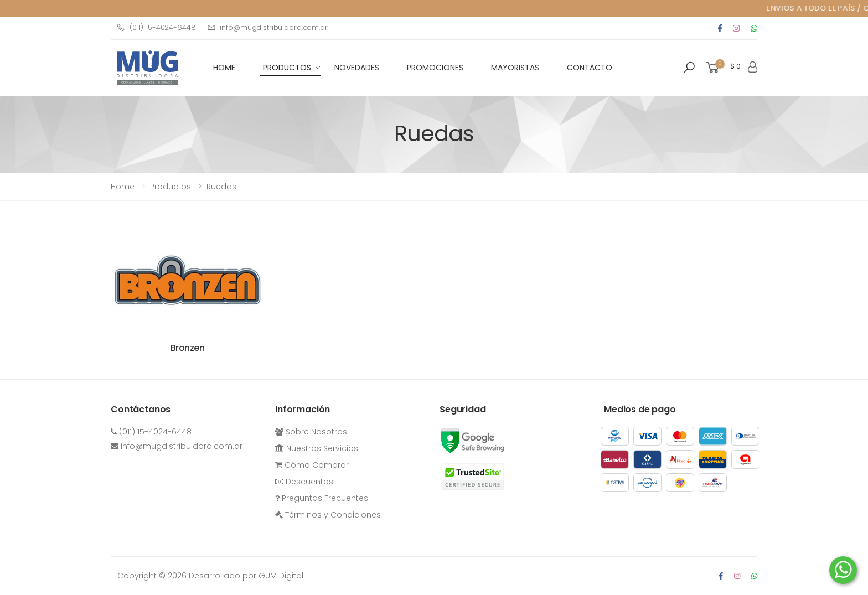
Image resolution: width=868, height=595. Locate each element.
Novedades (357, 68)
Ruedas (221, 187)
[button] (689, 68)
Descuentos (304, 482)
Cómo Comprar (312, 465)
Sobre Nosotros (311, 432)
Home (123, 187)
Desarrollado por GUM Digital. (247, 576)
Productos (287, 68)
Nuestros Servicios (317, 448)
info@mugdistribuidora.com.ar (267, 27)
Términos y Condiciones (328, 515)
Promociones (435, 68)
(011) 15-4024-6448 (156, 27)
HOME (224, 68)
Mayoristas (515, 68)
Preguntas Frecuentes (322, 498)
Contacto (590, 68)
